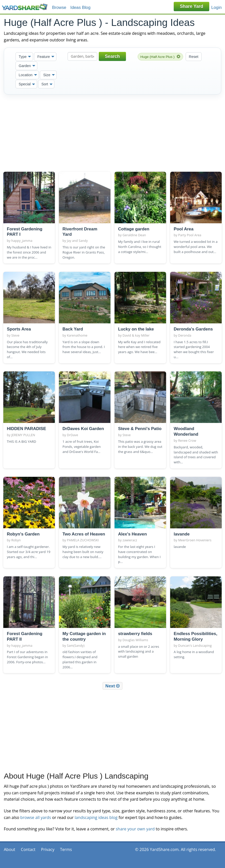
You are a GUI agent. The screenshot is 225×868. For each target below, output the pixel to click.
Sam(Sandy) (76, 646)
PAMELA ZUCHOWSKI (83, 540)
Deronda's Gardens (193, 329)
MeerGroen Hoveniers (195, 540)
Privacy (48, 849)
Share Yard (191, 6)
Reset (194, 57)
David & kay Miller (136, 335)
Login (216, 7)
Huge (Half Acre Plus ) (160, 57)
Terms (66, 849)
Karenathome (77, 335)
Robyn (16, 540)
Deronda (185, 335)
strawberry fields (135, 634)
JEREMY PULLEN (23, 435)
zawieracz (130, 540)
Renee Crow (187, 441)
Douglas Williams (135, 640)
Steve (15, 335)
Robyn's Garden (23, 534)
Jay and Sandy (77, 241)
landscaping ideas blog (96, 817)
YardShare (25, 7)
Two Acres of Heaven (84, 534)
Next (113, 686)
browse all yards (36, 817)
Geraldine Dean (134, 235)
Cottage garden (134, 229)
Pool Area (184, 229)
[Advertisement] (112, 132)
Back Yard (73, 329)
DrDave (73, 435)
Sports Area (19, 329)
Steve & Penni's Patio (140, 429)
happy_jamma (22, 241)
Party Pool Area (190, 235)
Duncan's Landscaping (195, 646)
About (10, 849)
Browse (59, 7)
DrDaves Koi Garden (83, 429)
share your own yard (135, 829)
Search (112, 56)
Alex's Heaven (132, 534)
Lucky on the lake (136, 329)
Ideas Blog (80, 7)
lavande (182, 534)
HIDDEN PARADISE (26, 429)
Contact (28, 849)
